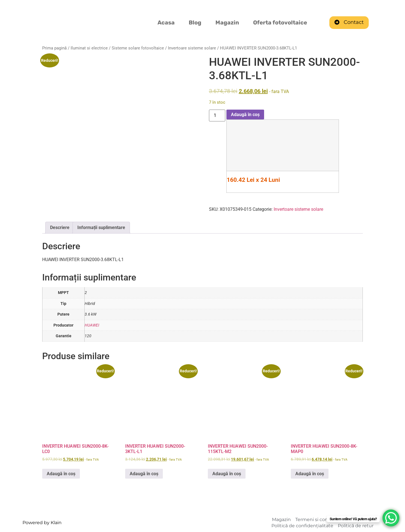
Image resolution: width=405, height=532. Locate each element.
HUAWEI (92, 325)
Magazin (227, 22)
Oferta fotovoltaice (280, 22)
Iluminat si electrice (89, 48)
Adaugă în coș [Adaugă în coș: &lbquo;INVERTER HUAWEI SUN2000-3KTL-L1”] (144, 474)
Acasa (166, 22)
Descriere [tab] (60, 227)
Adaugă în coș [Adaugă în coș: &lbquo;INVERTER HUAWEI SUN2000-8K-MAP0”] (310, 474)
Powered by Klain (42, 523)
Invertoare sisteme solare (192, 48)
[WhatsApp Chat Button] (391, 518)
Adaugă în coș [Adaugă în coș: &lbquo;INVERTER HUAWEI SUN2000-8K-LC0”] (61, 474)
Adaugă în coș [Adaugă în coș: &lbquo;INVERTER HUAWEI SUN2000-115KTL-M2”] (227, 474)
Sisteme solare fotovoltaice (138, 48)
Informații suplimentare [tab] (101, 227)
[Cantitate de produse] (217, 116)
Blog (195, 22)
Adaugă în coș (245, 115)
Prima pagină (54, 48)
